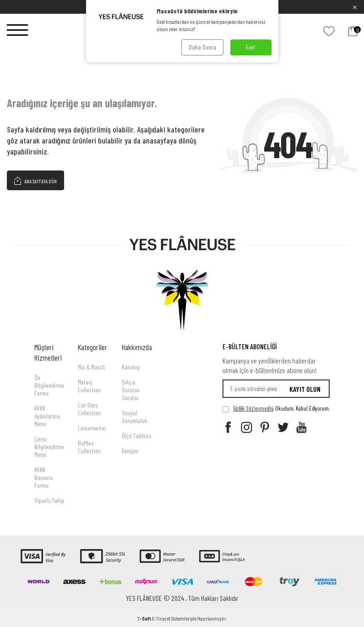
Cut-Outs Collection (89, 409)
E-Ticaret (161, 618)
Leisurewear (92, 428)
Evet (251, 47)
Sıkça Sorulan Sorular (131, 390)
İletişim (130, 451)
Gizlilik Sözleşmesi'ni (253, 408)
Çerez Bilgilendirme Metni (49, 447)
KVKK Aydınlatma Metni (47, 416)
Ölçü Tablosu (136, 436)
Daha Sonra (202, 47)
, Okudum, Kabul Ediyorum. (276, 409)
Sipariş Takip (49, 500)
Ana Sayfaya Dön (35, 180)
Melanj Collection (89, 386)
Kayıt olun (305, 389)
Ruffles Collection (89, 447)
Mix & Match (91, 367)
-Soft (144, 618)
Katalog (131, 367)
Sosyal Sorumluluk (135, 417)
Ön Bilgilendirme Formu (49, 385)
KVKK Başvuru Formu (43, 477)
